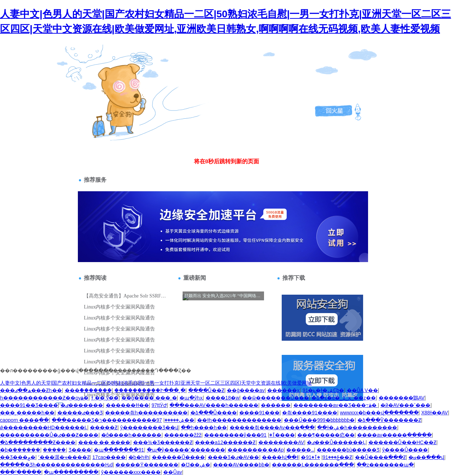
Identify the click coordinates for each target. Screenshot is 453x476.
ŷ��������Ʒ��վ (149, 427)
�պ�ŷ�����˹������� (186, 450)
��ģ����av (246, 390)
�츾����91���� (310, 413)
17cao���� (109, 457)
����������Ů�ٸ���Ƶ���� (49, 435)
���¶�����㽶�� (326, 435)
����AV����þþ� (241, 465)
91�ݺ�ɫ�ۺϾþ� (323, 390)
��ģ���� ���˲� (149, 398)
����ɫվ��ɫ (280, 457)
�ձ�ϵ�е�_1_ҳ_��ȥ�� (344, 398)
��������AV (281, 442)
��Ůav (173, 472)
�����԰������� (54, 450)
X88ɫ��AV (435, 413)
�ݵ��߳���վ (426, 457)
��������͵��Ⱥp (256, 450)
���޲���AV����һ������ (214, 405)
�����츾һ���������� (146, 413)
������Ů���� (178, 457)
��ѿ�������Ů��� (276, 398)
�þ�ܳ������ (20, 450)
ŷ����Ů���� (405, 450)
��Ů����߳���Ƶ (380, 457)
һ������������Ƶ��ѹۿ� (44, 398)
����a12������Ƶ (225, 442)
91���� (278, 435)
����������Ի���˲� (150, 390)
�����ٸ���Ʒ (80, 413)
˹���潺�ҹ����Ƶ (64, 457)
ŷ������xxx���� (131, 472)
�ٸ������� (82, 405)
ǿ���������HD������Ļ (44, 427)
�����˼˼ (300, 450)
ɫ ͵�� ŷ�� (105, 398)
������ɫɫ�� (127, 405)
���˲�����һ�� (27, 413)
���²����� (21, 472)
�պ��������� (71, 472)
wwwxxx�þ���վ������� (379, 413)
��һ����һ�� (204, 427)
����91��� (259, 413)
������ (276, 405)
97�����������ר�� (147, 420)
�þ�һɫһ (139, 457)
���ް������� (88, 390)
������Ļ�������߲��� (313, 465)
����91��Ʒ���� (29, 405)
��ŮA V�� (362, 390)
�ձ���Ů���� (214, 413)
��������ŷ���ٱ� (240, 435)
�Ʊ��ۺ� (196, 465)
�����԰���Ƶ (104, 427)
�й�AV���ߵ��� (405, 405)
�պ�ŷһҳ (191, 398)
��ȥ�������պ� (385, 465)
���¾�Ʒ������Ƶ (163, 442)
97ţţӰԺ (159, 405)
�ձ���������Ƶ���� (38, 442)
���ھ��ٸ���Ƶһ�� (31, 390)
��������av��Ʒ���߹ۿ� (336, 405)
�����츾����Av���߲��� (272, 427)
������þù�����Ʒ (348, 450)
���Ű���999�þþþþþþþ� (319, 420)
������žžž (183, 435)
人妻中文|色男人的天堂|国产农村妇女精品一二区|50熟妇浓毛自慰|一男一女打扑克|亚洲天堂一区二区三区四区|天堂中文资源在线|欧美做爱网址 (156, 383)
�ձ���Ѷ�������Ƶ (389, 420)
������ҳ (283, 390)
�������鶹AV (402, 398)
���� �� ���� (104, 442)
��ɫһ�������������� (239, 420)
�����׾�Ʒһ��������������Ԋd (56, 465)
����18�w (223, 398)
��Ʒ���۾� (18, 457)
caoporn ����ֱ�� (24, 420)
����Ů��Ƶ (206, 390)
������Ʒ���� (80, 450)
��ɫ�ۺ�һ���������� (357, 427)
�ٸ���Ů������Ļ (336, 442)
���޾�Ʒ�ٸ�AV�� (234, 457)
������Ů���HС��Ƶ (402, 442)
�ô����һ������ (131, 435)
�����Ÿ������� (147, 465)
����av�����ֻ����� (394, 435)
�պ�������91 (119, 450)
